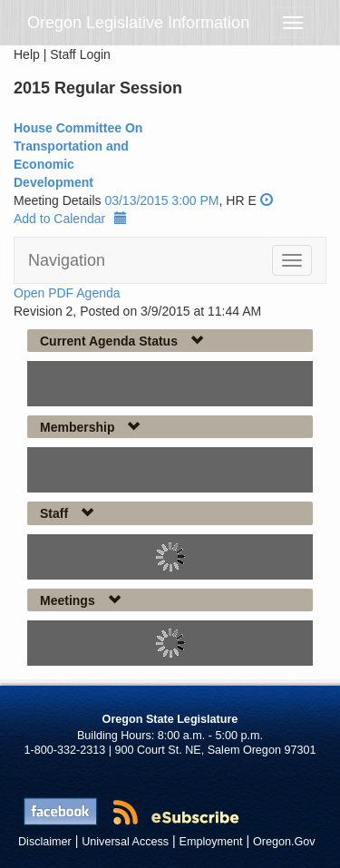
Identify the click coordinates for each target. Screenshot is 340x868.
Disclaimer (45, 842)
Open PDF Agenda (67, 293)
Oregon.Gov (284, 842)
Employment (211, 842)
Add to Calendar (70, 219)
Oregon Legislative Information (138, 23)
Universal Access (125, 842)
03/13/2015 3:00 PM (161, 200)
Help (27, 54)
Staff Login (80, 54)
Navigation (67, 260)
